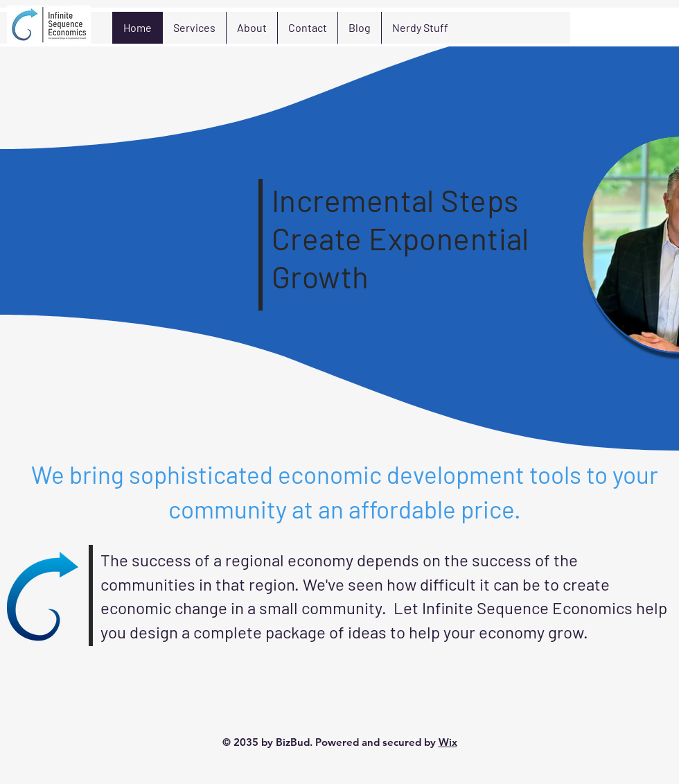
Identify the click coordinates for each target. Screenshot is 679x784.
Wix (448, 742)
